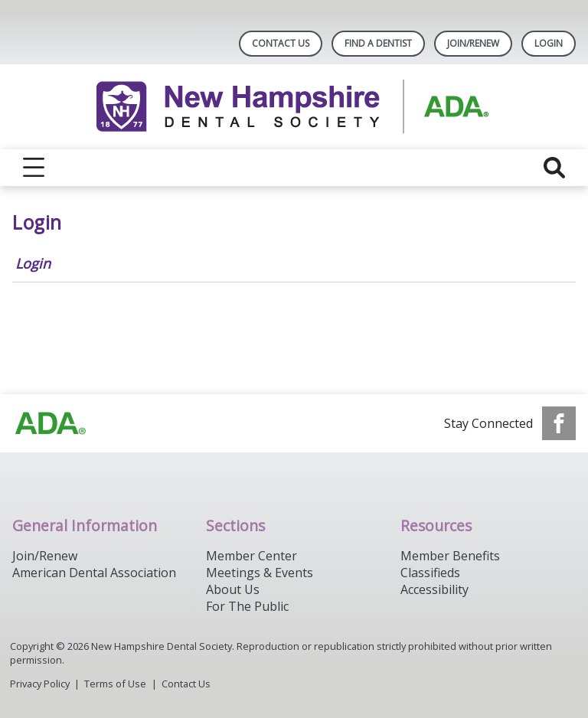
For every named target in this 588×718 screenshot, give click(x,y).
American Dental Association (94, 573)
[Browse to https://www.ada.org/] (51, 423)
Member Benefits (450, 556)
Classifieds (430, 573)
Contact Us (281, 43)
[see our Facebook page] (559, 423)
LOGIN (549, 43)
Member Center (252, 556)
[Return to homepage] (294, 107)
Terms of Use (115, 684)
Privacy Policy (40, 684)
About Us (233, 589)
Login (33, 263)
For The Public (247, 606)
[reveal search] (554, 168)
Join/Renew (473, 43)
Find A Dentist (378, 43)
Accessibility (434, 589)
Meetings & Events (260, 573)
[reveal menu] (34, 168)
